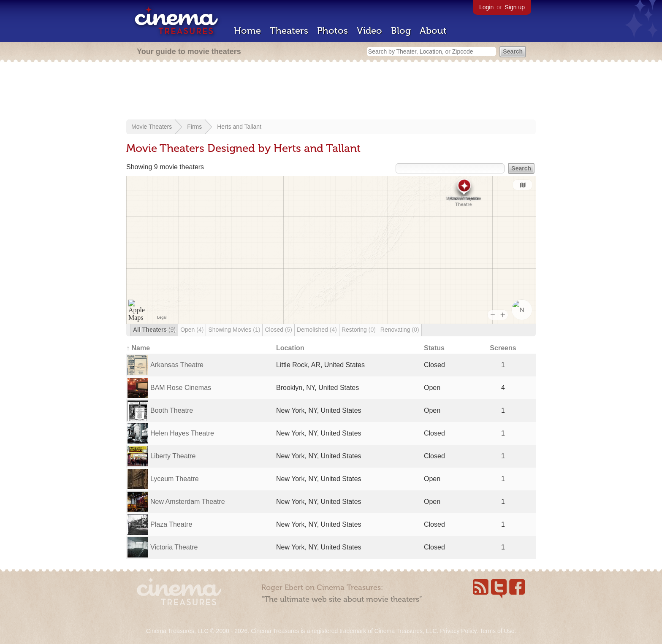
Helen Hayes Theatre (182, 433)
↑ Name (138, 348)
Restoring (359, 330)
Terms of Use (497, 631)
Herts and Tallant (239, 127)
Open (192, 330)
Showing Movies (234, 330)
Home (247, 31)
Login (486, 7)
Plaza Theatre (171, 524)
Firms (194, 127)
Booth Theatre (172, 410)
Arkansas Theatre (177, 365)
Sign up (515, 7)
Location (290, 348)
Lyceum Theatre (175, 479)
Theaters (289, 31)
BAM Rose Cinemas (181, 388)
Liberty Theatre (173, 456)
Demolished (317, 330)
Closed (278, 330)
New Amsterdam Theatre (188, 502)
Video (369, 31)
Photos (332, 31)
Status (434, 348)
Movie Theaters (152, 127)
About (433, 31)
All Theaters (154, 330)
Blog (401, 31)
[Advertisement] (331, 92)
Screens (503, 348)
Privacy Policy (458, 631)
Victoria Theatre (174, 547)
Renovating (400, 330)
